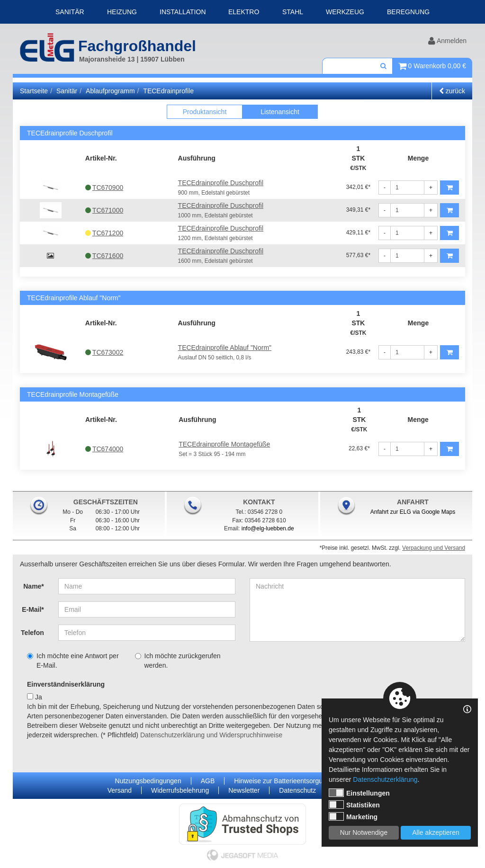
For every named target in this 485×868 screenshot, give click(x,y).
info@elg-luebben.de (268, 528)
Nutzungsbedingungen (148, 781)
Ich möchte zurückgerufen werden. (178, 661)
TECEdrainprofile (168, 91)
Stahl (293, 12)
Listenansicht (280, 112)
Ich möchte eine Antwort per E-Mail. (73, 661)
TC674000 (104, 449)
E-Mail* (33, 609)
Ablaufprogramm (110, 91)
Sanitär (70, 12)
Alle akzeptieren (436, 832)
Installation (183, 12)
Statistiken (354, 805)
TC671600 (104, 256)
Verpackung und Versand (434, 548)
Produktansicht (205, 112)
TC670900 (104, 188)
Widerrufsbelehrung (180, 790)
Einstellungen (359, 793)
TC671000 (104, 210)
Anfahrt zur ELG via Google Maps (413, 512)
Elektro (244, 12)
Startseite (34, 91)
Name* (34, 586)
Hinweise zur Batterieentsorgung (282, 781)
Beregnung (408, 12)
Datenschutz (297, 790)
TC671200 (104, 233)
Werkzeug (345, 12)
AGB (208, 781)
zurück (452, 91)
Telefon (32, 633)
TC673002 (104, 352)
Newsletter (244, 790)
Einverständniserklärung (66, 684)
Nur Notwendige (364, 832)
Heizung (122, 12)
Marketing (353, 816)
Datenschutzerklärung (385, 779)
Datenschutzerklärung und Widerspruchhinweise (211, 735)
